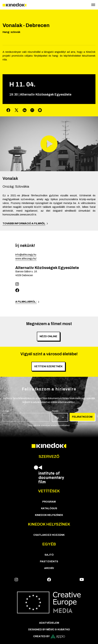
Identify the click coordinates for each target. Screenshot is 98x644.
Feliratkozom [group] (82, 417)
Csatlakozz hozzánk (49, 535)
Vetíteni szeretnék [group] (48, 366)
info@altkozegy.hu (26, 255)
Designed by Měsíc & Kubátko (49, 629)
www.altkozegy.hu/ (26, 259)
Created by (49, 636)
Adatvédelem (49, 623)
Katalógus (49, 508)
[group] (26, 415)
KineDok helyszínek (49, 515)
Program (49, 502)
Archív (49, 568)
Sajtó (49, 555)
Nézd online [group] (48, 336)
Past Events (49, 561)
